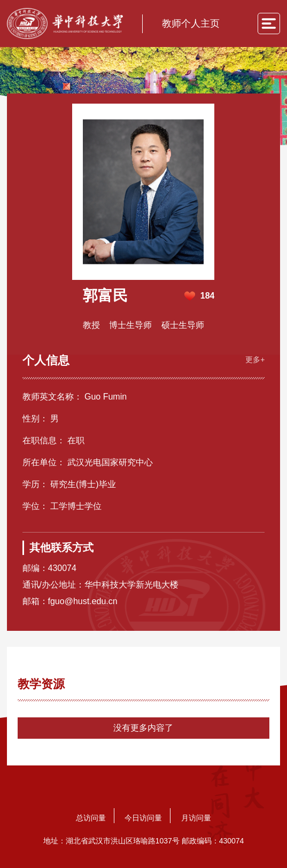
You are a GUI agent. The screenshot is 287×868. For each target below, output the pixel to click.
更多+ (254, 358)
